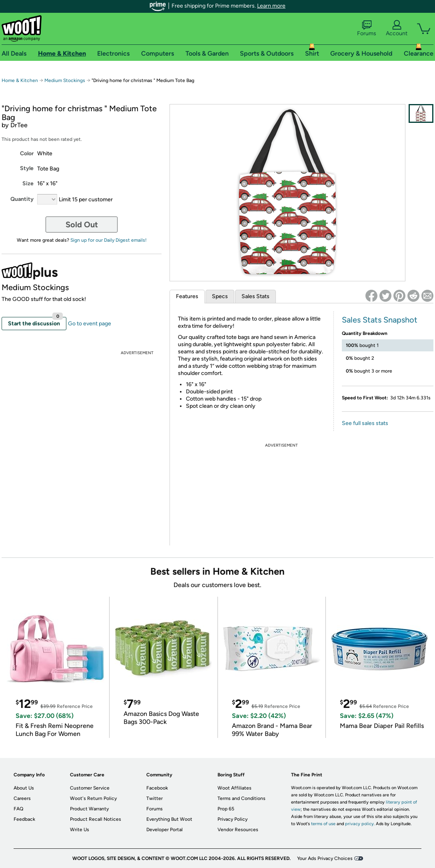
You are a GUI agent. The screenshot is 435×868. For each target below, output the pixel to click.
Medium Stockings (65, 80)
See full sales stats (365, 423)
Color (27, 153)
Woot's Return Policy (93, 798)
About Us (24, 788)
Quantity (22, 199)
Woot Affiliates (234, 788)
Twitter (155, 798)
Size (28, 183)
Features (187, 296)
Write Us (80, 830)
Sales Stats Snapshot (380, 320)
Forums (367, 28)
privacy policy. (360, 824)
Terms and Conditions (241, 798)
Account (397, 28)
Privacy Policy (232, 819)
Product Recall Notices (96, 819)
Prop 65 (226, 809)
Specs (220, 296)
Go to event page (90, 324)
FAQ (18, 809)
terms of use (323, 824)
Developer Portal (165, 830)
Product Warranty (89, 809)
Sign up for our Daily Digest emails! (109, 240)
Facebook (157, 788)
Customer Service (90, 788)
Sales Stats (255, 296)
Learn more (271, 6)
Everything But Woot (169, 819)
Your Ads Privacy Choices (325, 858)
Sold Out (82, 225)
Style (27, 168)
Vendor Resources (238, 830)
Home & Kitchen (20, 80)
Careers (22, 798)
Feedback (24, 819)
